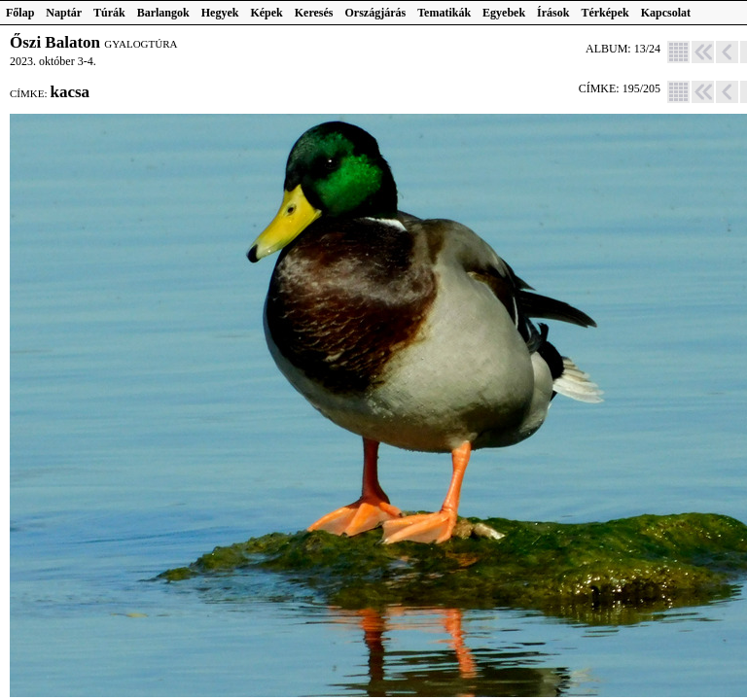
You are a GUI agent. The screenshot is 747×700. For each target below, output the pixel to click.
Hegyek (220, 13)
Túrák (109, 13)
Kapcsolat (666, 13)
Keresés (314, 13)
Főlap (20, 13)
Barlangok (163, 13)
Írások (553, 13)
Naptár (64, 13)
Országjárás (376, 13)
